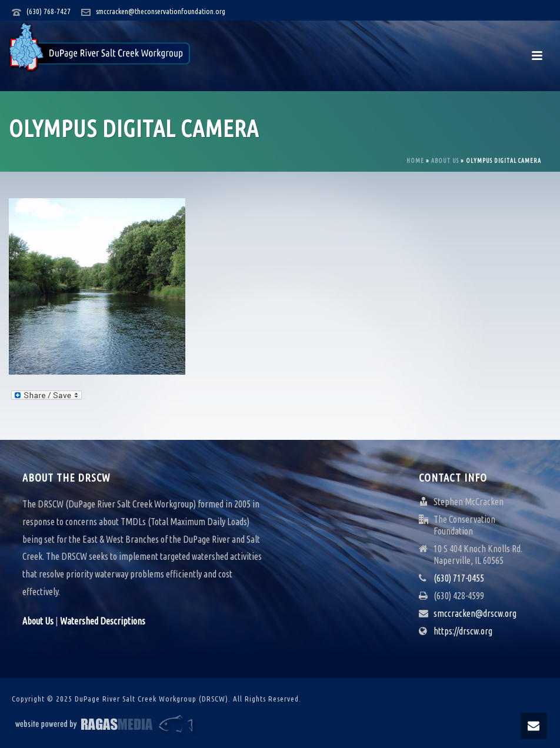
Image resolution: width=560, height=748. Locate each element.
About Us (445, 161)
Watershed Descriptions (103, 621)
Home (415, 161)
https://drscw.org (463, 631)
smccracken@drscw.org (475, 613)
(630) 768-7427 (49, 11)
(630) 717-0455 (459, 578)
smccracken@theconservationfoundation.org (161, 11)
